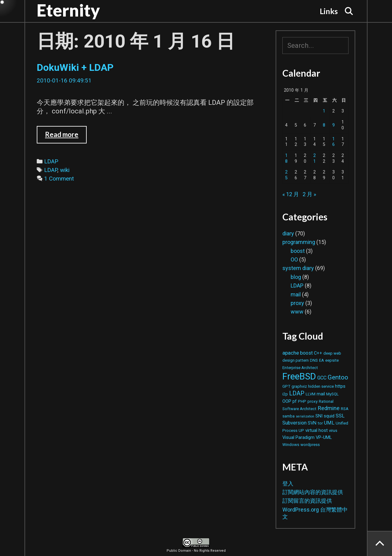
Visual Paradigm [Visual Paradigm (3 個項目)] (298, 437)
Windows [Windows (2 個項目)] (291, 445)
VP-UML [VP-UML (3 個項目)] (324, 437)
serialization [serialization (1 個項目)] (305, 416)
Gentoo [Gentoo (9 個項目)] (338, 377)
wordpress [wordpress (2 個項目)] (310, 445)
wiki (65, 170)
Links (329, 11)
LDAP (51, 162)
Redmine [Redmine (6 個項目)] (329, 408)
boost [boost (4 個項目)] (306, 353)
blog (296, 277)
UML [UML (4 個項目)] (329, 423)
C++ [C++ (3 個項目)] (318, 353)
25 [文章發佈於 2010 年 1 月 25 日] (286, 175)
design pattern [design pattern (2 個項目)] (296, 360)
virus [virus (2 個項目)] (333, 430)
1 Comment (59, 179)
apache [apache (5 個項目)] (291, 353)
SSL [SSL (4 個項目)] (340, 416)
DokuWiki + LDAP (75, 67)
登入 (288, 484)
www (297, 312)
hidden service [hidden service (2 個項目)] (321, 386)
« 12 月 (291, 194)
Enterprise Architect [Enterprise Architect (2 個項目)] (300, 368)
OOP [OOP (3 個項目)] (287, 401)
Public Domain (179, 551)
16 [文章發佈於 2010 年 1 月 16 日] (334, 142)
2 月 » (309, 194)
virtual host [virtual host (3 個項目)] (317, 430)
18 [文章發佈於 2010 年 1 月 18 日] (286, 158)
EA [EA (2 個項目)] (322, 360)
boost (298, 251)
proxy (297, 303)
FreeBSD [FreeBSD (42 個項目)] (299, 376)
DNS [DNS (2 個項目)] (314, 360)
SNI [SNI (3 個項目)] (319, 416)
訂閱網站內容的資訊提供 (313, 492)
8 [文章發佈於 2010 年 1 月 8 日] (324, 125)
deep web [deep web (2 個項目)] (332, 353)
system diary (298, 268)
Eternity (68, 10)
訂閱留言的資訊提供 (307, 501)
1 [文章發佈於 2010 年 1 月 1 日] (324, 111)
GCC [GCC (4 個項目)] (322, 378)
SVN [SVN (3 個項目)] (312, 423)
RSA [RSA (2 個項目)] (345, 409)
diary (288, 233)
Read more (66, 137)
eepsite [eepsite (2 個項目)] (332, 360)
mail (296, 294)
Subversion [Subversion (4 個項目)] (294, 423)
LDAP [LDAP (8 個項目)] (297, 393)
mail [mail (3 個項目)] (321, 394)
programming (299, 242)
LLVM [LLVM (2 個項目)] (311, 394)
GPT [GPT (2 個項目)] (286, 386)
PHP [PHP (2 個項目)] (302, 401)
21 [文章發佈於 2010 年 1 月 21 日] (315, 158)
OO (294, 259)
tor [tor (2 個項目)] (320, 423)
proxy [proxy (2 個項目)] (313, 401)
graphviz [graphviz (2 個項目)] (299, 386)
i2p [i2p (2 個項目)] (285, 394)
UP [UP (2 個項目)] (301, 430)
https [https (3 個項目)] (340, 386)
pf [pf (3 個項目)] (295, 401)
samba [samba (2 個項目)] (288, 416)
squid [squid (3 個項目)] (329, 416)
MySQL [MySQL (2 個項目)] (332, 394)
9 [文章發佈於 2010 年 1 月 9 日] (334, 125)
